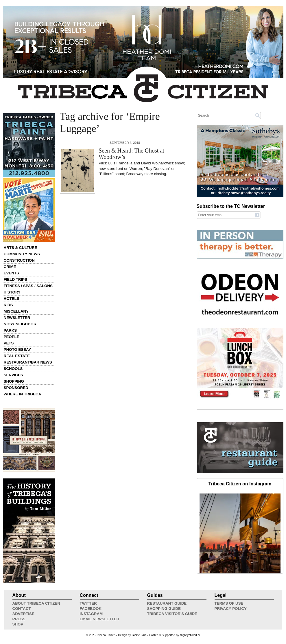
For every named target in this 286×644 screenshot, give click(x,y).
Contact (22, 609)
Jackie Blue (139, 635)
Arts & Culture (21, 248)
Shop (18, 624)
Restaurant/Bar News (28, 362)
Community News (22, 254)
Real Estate (17, 356)
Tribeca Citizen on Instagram (240, 484)
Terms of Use (229, 603)
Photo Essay (17, 349)
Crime (10, 267)
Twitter (88, 603)
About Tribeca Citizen (36, 603)
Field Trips (15, 279)
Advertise (23, 614)
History (12, 292)
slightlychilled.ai (190, 635)
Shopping (14, 381)
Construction (19, 260)
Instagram (91, 614)
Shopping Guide (164, 609)
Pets (9, 343)
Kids (8, 305)
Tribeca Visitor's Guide (172, 614)
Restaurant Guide (167, 603)
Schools (13, 369)
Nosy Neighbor (20, 324)
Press (19, 619)
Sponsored (16, 388)
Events (11, 273)
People (12, 337)
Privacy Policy (231, 609)
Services (13, 375)
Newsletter (17, 318)
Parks (10, 330)
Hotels (12, 299)
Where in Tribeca (23, 394)
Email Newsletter (100, 619)
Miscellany (16, 311)
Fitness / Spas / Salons (28, 286)
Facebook (91, 609)
